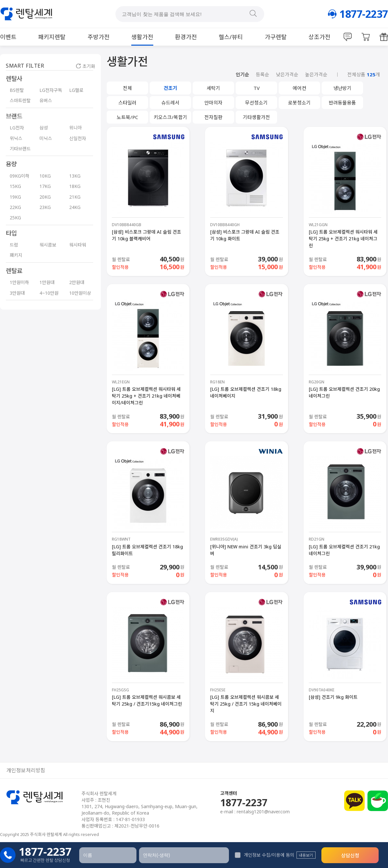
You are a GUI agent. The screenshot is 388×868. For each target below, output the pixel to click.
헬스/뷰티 (231, 37)
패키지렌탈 (52, 37)
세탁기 (213, 88)
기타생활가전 (256, 117)
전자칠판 (213, 117)
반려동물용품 (342, 103)
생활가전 (142, 37)
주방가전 (99, 37)
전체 (127, 88)
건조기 (170, 88)
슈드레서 (170, 103)
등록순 (263, 74)
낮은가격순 (287, 74)
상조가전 (319, 37)
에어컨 (299, 88)
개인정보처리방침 (26, 770)
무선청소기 (256, 103)
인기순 (242, 74)
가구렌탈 (276, 37)
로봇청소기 (299, 103)
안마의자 (213, 103)
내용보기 (306, 855)
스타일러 (127, 103)
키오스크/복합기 (170, 117)
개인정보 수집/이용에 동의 (264, 855)
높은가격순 (316, 74)
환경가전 (186, 37)
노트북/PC (127, 117)
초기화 (86, 66)
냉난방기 (342, 88)
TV (257, 88)
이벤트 (8, 37)
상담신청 (350, 855)
